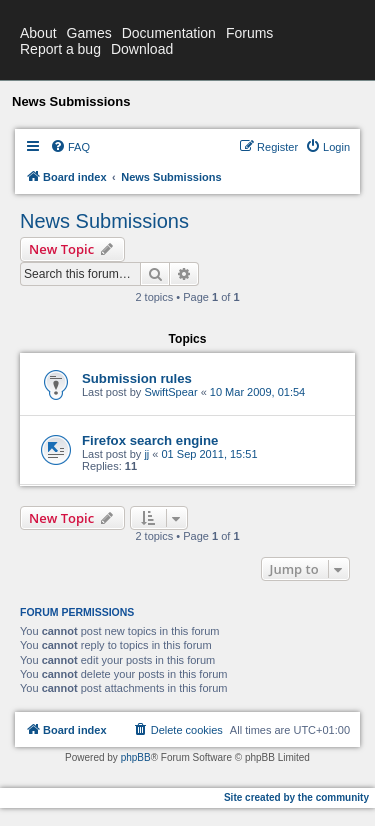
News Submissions (104, 221)
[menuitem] (70, 147)
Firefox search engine (150, 440)
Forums (249, 33)
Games (89, 33)
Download (142, 49)
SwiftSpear (170, 392)
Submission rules (137, 378)
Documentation (169, 33)
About (38, 33)
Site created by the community (296, 797)
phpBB (136, 757)
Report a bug (60, 49)
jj (146, 454)
